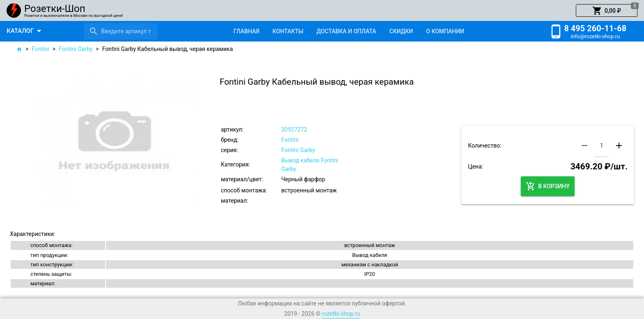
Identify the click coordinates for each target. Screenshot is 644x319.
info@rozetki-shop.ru (595, 36)
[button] (607, 11)
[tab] (246, 31)
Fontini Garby (76, 49)
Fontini (40, 49)
